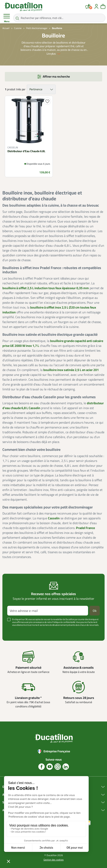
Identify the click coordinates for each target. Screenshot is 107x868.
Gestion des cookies (54, 860)
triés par (21, 89)
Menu (7, 18)
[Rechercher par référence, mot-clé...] (59, 18)
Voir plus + (13, 631)
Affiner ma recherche (56, 76)
